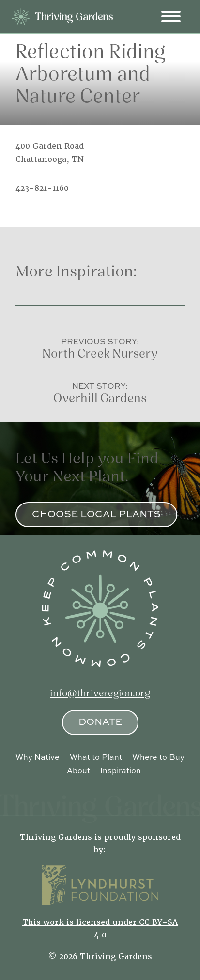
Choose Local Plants (96, 513)
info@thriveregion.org (100, 694)
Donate (100, 721)
